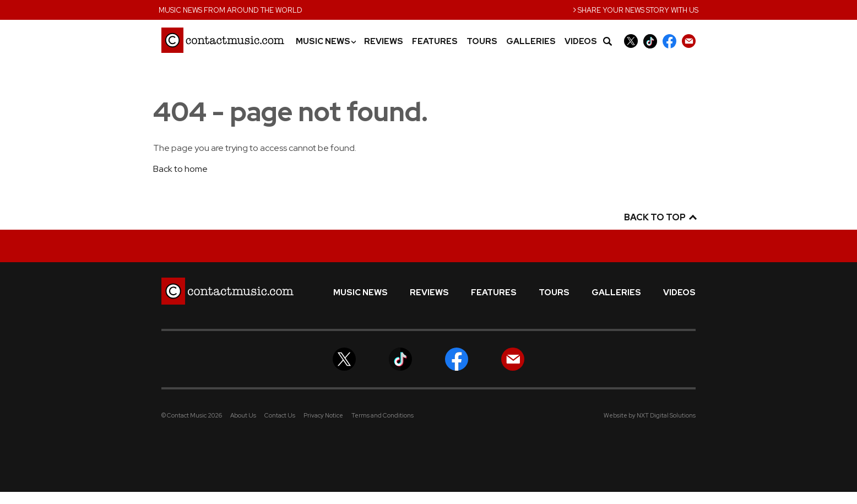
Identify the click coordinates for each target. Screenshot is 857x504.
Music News (326, 42)
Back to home (180, 169)
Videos (581, 42)
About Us (243, 415)
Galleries (531, 42)
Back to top (660, 217)
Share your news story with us (636, 9)
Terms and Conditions (383, 415)
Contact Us (280, 415)
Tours (482, 42)
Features (435, 42)
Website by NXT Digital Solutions (650, 415)
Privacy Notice (323, 415)
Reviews (384, 42)
